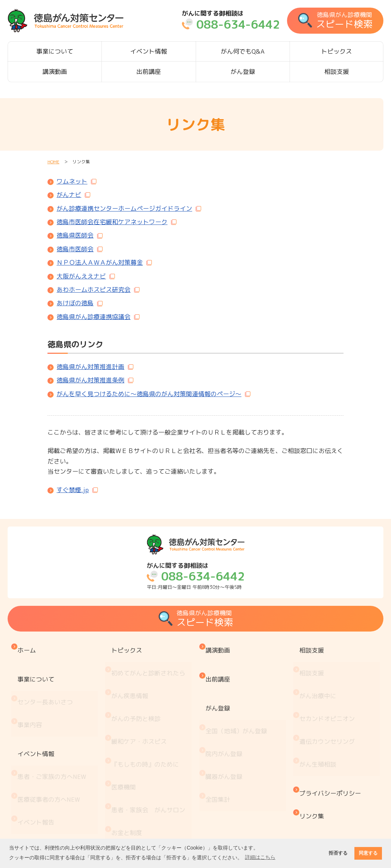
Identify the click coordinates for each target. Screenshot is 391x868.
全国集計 (220, 746)
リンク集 (313, 755)
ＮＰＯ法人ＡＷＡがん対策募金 (100, 262)
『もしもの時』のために (147, 719)
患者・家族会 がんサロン (150, 749)
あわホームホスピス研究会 (93, 290)
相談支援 (337, 72)
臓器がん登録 (226, 731)
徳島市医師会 (75, 249)
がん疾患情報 (132, 674)
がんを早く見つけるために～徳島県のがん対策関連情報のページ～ (149, 394)
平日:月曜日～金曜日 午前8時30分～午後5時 (196, 576)
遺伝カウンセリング (329, 704)
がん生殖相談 (320, 719)
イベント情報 (149, 51)
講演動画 (55, 72)
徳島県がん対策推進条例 (90, 380)
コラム (122, 824)
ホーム (28, 647)
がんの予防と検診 (138, 689)
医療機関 (125, 734)
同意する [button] (368, 853)
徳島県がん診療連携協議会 (93, 317)
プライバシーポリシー (332, 740)
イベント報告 (38, 758)
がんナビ (69, 195)
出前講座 (149, 72)
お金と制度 (128, 764)
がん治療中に (320, 674)
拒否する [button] (338, 853)
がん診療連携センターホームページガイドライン (124, 208)
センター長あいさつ (47, 680)
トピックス (336, 51)
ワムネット (72, 181)
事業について (55, 51)
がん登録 (243, 72)
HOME (53, 162)
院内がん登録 (226, 716)
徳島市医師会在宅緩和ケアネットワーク (112, 222)
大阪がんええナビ (81, 276)
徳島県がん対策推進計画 (90, 367)
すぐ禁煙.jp (73, 490)
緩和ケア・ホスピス (141, 704)
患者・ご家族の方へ (54, 728)
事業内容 (32, 695)
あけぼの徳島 (75, 303)
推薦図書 (125, 809)
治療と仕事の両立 (138, 794)
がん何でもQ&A (243, 51)
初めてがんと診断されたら (150, 659)
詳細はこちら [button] (260, 857)
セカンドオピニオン (329, 689)
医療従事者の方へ (51, 743)
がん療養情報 (132, 779)
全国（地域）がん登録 (238, 701)
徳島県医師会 (75, 235)
